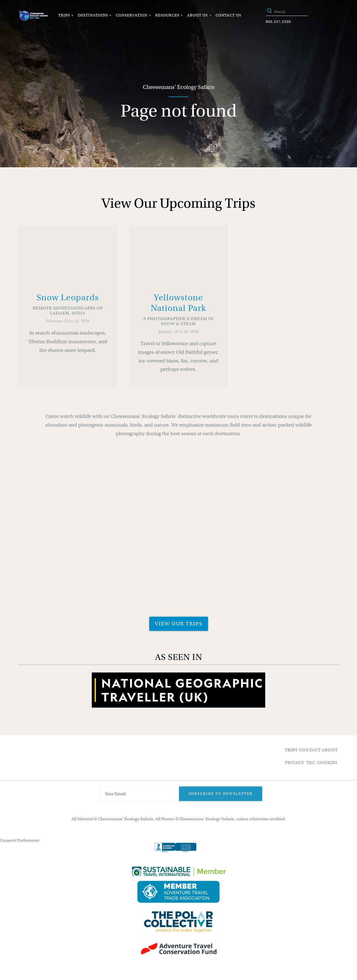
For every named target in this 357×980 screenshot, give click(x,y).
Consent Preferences (20, 840)
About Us (197, 15)
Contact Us (228, 15)
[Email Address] (137, 794)
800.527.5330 (278, 22)
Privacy (295, 763)
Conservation (132, 15)
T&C (311, 763)
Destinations (93, 15)
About (330, 750)
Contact (310, 750)
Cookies (327, 763)
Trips (64, 15)
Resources (167, 15)
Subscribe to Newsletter (221, 794)
